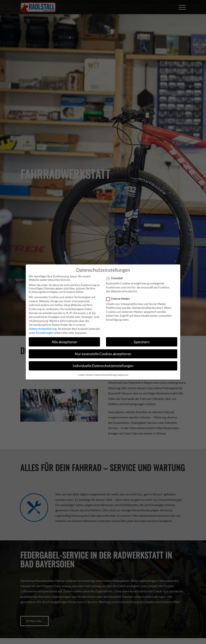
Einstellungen (45, 333)
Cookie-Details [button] (85, 375)
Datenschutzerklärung (43, 329)
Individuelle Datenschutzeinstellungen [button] (103, 366)
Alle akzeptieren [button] (64, 342)
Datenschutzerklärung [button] (105, 375)
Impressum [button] (123, 375)
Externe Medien (120, 299)
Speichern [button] (142, 342)
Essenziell (116, 278)
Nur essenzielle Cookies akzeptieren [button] (103, 354)
